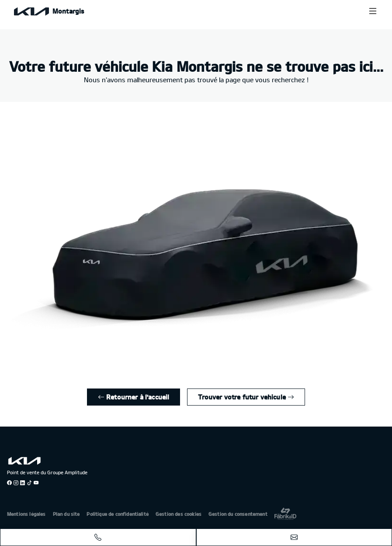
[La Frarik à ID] (285, 513)
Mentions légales (26, 514)
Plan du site (66, 514)
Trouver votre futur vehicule (246, 397)
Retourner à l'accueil (134, 397)
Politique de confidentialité (117, 514)
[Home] (49, 11)
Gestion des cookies (179, 514)
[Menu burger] (373, 11)
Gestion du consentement (238, 514)
